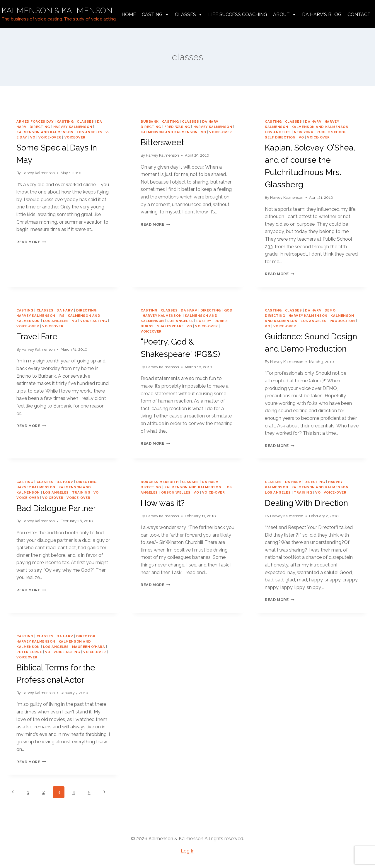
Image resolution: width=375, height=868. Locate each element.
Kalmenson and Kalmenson (45, 132)
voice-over (50, 137)
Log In (188, 851)
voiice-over (78, 498)
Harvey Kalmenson (38, 173)
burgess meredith (160, 482)
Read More (31, 242)
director (86, 636)
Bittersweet (162, 142)
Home (129, 14)
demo (330, 310)
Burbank (150, 121)
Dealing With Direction (306, 503)
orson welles (176, 492)
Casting (155, 15)
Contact (359, 14)
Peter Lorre (29, 652)
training (81, 492)
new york (304, 132)
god (228, 310)
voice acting (94, 321)
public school (331, 132)
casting (65, 121)
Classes (189, 15)
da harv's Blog (322, 14)
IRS (62, 316)
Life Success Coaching (238, 14)
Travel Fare (37, 337)
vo (33, 137)
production (342, 321)
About (285, 15)
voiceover (75, 137)
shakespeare (170, 326)
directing (40, 127)
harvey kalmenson (73, 127)
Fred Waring (177, 127)
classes (85, 121)
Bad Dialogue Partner (56, 508)
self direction (280, 137)
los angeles (90, 132)
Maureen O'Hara (89, 647)
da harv (210, 121)
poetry (204, 321)
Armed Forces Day (35, 121)
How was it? (163, 503)
